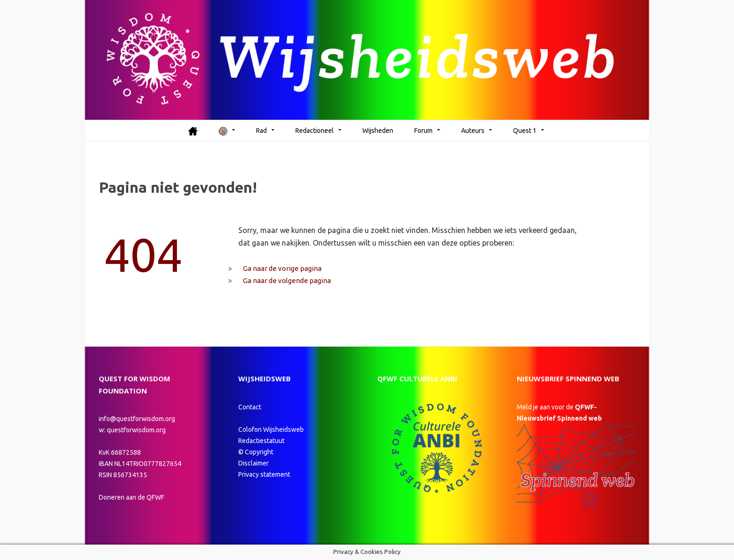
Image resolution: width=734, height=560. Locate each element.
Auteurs (473, 131)
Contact (250, 407)
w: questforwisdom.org (132, 430)
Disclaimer (253, 463)
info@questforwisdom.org (137, 419)
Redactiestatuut (262, 441)
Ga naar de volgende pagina (287, 280)
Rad (261, 131)
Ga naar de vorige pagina (282, 268)
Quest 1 (525, 131)
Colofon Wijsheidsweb (271, 429)
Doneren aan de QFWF (132, 497)
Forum (423, 131)
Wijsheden (378, 131)
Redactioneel (315, 131)
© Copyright (256, 452)
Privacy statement (264, 474)
